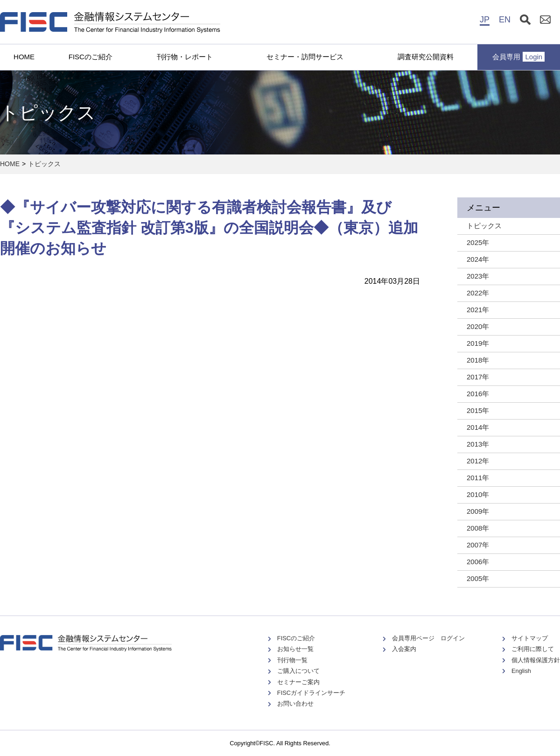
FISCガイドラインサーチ (311, 693)
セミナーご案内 (298, 682)
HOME (24, 57)
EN (505, 20)
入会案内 (404, 649)
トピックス (44, 164)
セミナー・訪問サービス (305, 57)
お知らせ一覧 (295, 649)
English (521, 671)
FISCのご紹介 (91, 57)
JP (485, 20)
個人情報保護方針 (536, 660)
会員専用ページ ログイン (428, 638)
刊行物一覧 (292, 660)
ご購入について (298, 671)
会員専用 (518, 57)
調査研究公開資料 (426, 57)
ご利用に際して (533, 649)
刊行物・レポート (185, 57)
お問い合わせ (295, 703)
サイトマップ (530, 638)
